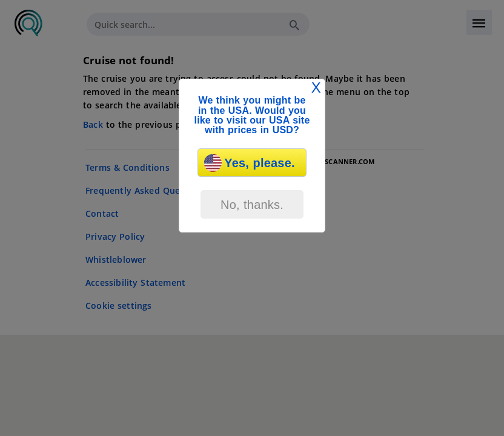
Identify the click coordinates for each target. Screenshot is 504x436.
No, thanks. (252, 205)
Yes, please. (249, 163)
